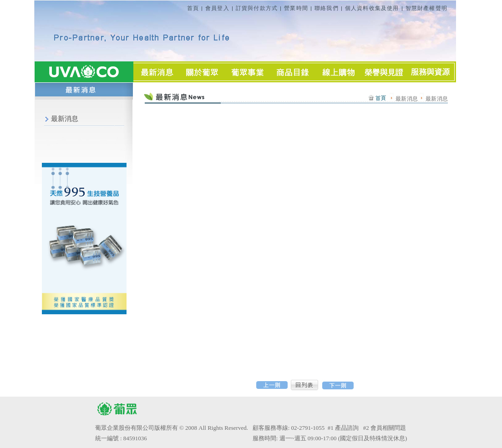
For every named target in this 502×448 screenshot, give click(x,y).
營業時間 (296, 8)
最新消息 (65, 119)
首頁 (193, 8)
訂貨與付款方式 (257, 8)
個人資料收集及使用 (372, 8)
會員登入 (217, 8)
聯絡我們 (327, 8)
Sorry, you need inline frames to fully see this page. (290, 229)
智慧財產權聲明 (426, 8)
